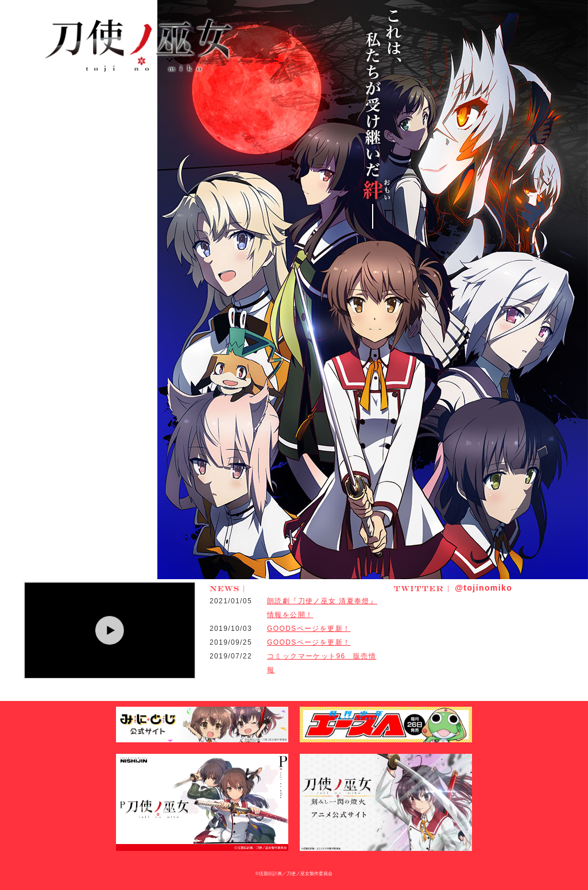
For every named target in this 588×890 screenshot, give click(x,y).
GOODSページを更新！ (309, 629)
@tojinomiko (453, 588)
